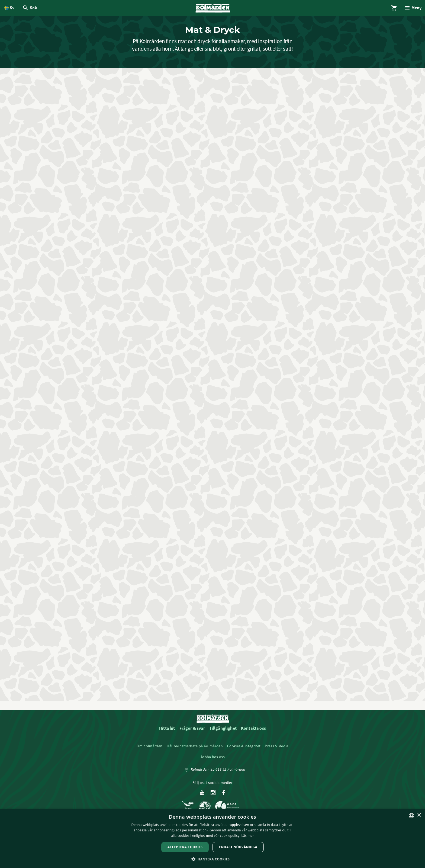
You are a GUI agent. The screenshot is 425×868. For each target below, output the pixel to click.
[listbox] (411, 816)
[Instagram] (213, 797)
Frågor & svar (192, 732)
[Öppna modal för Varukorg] (392, 9)
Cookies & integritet (244, 750)
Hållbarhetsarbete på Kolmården (195, 750)
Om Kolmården (149, 750)
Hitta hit (167, 732)
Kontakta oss (253, 732)
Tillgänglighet (223, 732)
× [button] (419, 815)
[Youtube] (202, 797)
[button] (213, 859)
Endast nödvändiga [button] (238, 847)
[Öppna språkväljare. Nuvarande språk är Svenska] (9, 9)
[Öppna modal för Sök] (30, 9)
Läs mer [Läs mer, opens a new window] (248, 836)
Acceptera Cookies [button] (185, 847)
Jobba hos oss (212, 761)
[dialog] (212, 838)
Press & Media (276, 750)
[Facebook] (224, 797)
